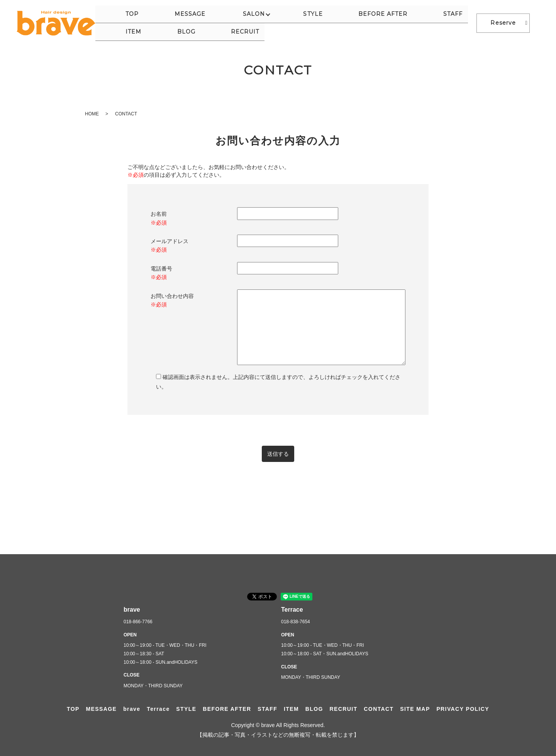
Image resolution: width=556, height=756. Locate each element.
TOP (156, 23)
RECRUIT (452, 23)
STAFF (362, 23)
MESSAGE (189, 23)
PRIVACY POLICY (463, 709)
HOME (92, 114)
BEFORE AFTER (317, 23)
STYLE (271, 23)
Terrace (158, 709)
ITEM (390, 23)
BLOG (418, 23)
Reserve (503, 23)
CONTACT (379, 709)
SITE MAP (415, 709)
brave (132, 709)
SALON (232, 23)
